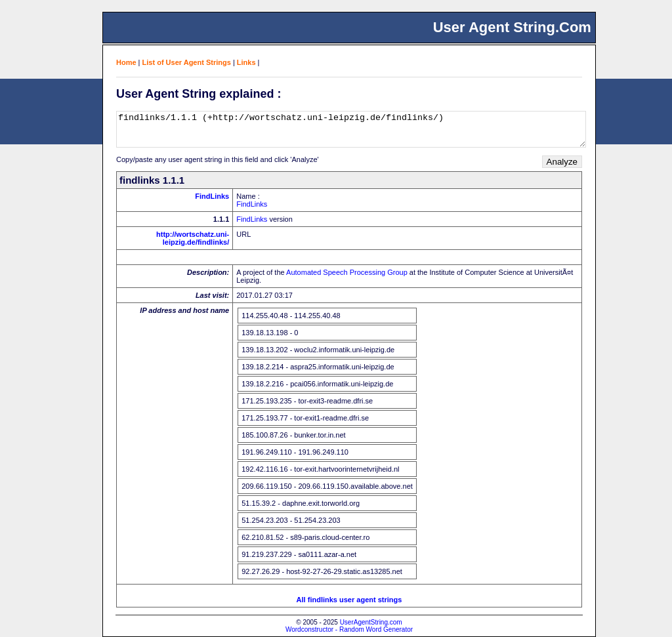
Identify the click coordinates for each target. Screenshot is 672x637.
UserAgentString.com (371, 622)
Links (246, 62)
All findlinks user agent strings (349, 600)
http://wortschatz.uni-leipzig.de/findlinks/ (193, 238)
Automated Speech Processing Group (347, 272)
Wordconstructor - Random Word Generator (349, 629)
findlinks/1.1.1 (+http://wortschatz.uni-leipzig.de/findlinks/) (351, 129)
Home (126, 62)
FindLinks (212, 196)
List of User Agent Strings (187, 62)
